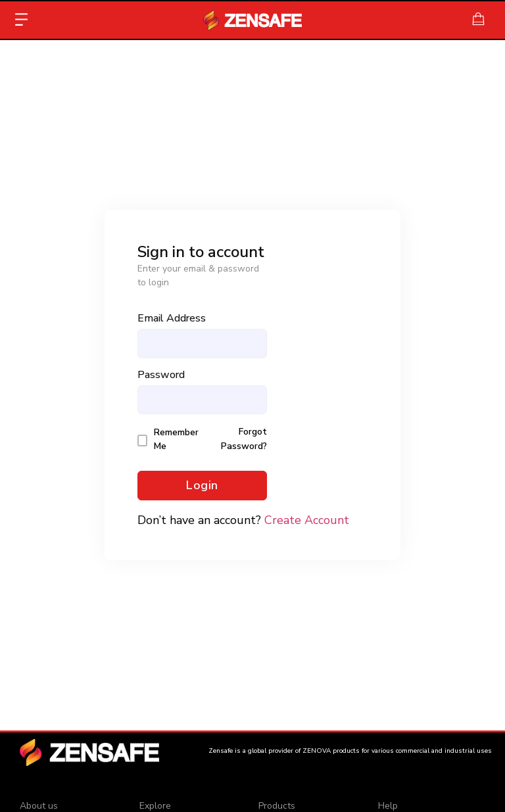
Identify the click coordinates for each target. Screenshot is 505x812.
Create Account (307, 520)
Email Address (172, 318)
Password (161, 375)
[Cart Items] (482, 19)
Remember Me (176, 439)
